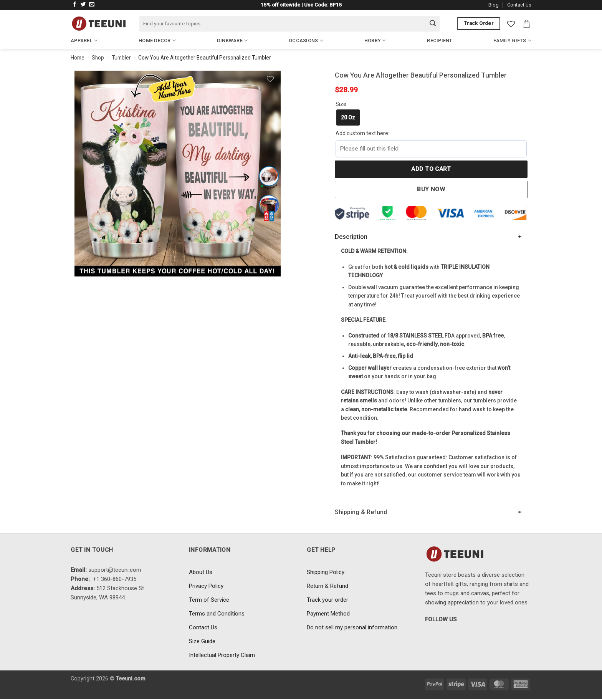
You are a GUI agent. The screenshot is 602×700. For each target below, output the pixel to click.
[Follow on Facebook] (75, 5)
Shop (98, 58)
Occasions (306, 41)
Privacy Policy (206, 586)
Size (341, 104)
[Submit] (433, 24)
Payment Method (328, 614)
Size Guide (202, 641)
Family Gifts (512, 41)
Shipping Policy (326, 572)
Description (351, 237)
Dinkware (232, 41)
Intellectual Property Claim (222, 655)
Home (78, 58)
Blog (494, 5)
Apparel (84, 41)
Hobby (375, 41)
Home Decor (157, 41)
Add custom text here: (362, 133)
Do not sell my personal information (352, 627)
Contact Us (519, 5)
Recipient (440, 41)
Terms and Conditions (217, 614)
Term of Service (209, 600)
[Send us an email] (92, 5)
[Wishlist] (511, 24)
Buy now (431, 189)
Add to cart (431, 169)
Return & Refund (327, 586)
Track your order (327, 600)
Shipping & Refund (361, 512)
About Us (201, 572)
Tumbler (121, 58)
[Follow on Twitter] (83, 5)
